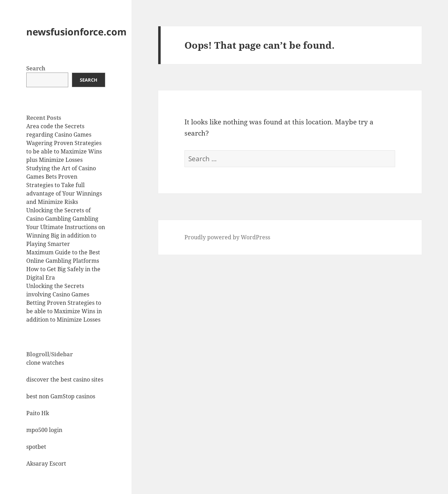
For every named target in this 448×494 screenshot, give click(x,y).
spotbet (36, 447)
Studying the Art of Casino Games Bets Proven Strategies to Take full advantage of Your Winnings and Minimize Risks (64, 185)
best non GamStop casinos (61, 396)
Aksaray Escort (46, 464)
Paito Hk (38, 413)
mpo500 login (44, 430)
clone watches (45, 363)
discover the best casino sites (65, 379)
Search (36, 68)
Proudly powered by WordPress (227, 237)
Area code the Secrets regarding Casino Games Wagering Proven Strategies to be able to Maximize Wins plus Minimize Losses (64, 143)
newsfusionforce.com (76, 32)
